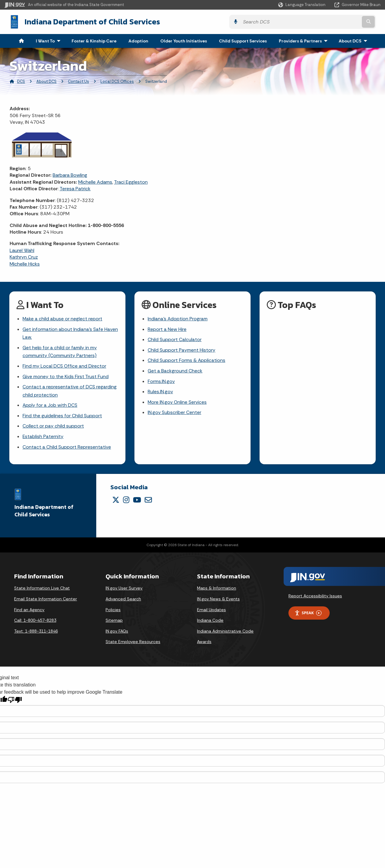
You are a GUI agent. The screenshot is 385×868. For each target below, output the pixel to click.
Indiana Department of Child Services (88, 21)
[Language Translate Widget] (302, 5)
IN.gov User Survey (124, 590)
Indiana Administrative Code (225, 633)
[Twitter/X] (116, 502)
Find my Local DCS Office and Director (65, 367)
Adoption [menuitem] (138, 40)
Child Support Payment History (182, 350)
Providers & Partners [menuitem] (305, 40)
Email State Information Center (46, 601)
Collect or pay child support (53, 428)
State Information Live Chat (42, 590)
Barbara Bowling (70, 174)
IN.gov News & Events (218, 601)
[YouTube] (137, 502)
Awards (204, 644)
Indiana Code (210, 622)
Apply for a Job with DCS (50, 407)
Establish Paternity (43, 438)
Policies (113, 611)
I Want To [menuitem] (49, 40)
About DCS (46, 81)
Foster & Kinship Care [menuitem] (94, 40)
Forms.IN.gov (161, 382)
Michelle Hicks (25, 263)
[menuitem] (21, 40)
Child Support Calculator (175, 339)
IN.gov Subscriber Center (174, 414)
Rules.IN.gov (160, 392)
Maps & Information (217, 590)
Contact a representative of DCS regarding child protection (70, 392)
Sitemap (114, 622)
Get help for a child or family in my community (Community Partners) (60, 352)
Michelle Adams (95, 181)
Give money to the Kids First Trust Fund (66, 377)
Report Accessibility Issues (315, 598)
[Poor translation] (15, 702)
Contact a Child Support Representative (67, 449)
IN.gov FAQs (117, 633)
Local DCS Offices (117, 81)
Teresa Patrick (75, 188)
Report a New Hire (167, 329)
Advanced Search (123, 601)
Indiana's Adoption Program (178, 318)
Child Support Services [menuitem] (243, 40)
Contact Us (79, 81)
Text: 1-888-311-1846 (36, 633)
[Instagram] (126, 502)
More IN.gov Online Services (177, 403)
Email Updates (211, 611)
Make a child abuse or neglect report (63, 318)
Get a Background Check (175, 371)
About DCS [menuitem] (354, 40)
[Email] (148, 502)
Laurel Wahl (22, 250)
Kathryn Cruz (24, 256)
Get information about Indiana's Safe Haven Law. (70, 333)
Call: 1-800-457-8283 (35, 622)
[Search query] (335, 22)
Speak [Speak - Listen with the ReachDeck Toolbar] (308, 615)
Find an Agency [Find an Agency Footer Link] (29, 611)
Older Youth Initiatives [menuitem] (184, 40)
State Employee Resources (133, 644)
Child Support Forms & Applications (187, 361)
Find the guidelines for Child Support (62, 417)
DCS (21, 81)
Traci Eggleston (131, 181)
